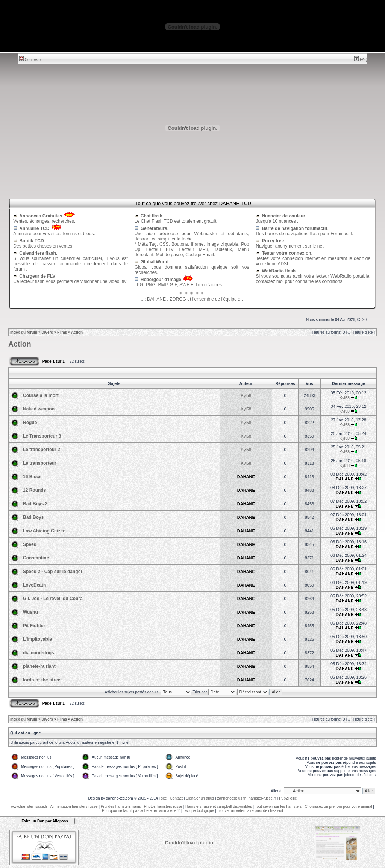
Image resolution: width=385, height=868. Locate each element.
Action (77, 332)
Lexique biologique (198, 811)
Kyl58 (246, 395)
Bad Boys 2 (35, 504)
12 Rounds (34, 490)
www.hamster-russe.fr (29, 806)
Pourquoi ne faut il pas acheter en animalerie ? (141, 811)
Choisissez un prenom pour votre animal (338, 806)
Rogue (30, 423)
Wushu (30, 612)
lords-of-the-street (42, 680)
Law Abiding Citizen (44, 531)
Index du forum (24, 332)
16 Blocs (32, 477)
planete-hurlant (39, 666)
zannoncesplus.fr (232, 798)
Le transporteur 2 (42, 450)
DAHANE (246, 477)
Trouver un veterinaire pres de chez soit (250, 811)
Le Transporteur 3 (42, 436)
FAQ (361, 60)
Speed (30, 544)
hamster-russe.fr (262, 798)
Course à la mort (41, 395)
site (164, 798)
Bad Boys (33, 517)
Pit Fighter (34, 626)
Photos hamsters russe (163, 806)
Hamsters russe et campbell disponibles (219, 806)
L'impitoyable (37, 639)
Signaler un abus (200, 798)
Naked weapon (39, 409)
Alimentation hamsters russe (74, 806)
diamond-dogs (39, 653)
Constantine (36, 558)
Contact (176, 798)
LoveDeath (34, 585)
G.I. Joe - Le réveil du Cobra (53, 599)
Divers (47, 332)
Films (62, 332)
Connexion (31, 60)
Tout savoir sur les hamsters (278, 806)
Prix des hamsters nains (121, 806)
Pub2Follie (288, 798)
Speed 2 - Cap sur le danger (53, 572)
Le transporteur (40, 463)
